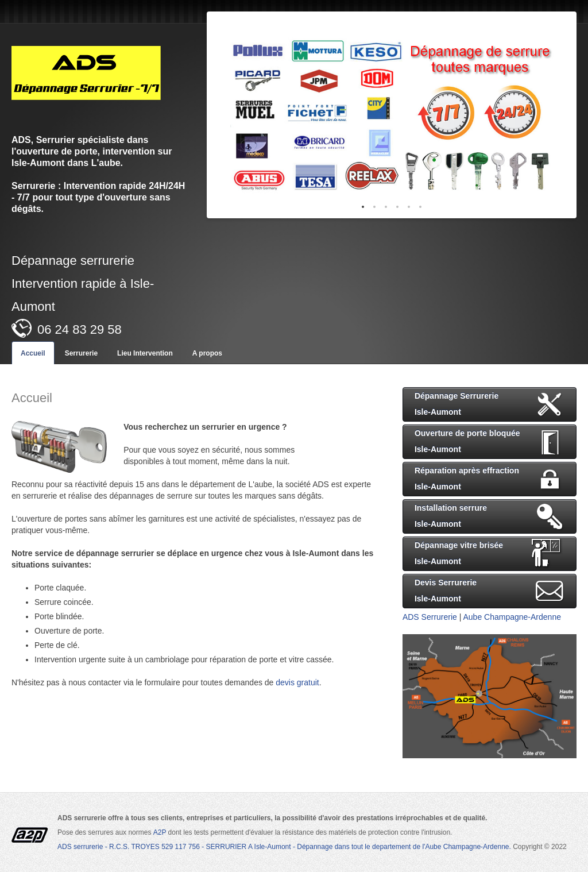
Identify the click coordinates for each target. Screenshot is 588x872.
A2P (161, 832)
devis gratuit (297, 682)
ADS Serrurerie (430, 617)
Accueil (33, 353)
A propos (207, 353)
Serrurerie (81, 353)
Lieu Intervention (145, 353)
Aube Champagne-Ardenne (512, 617)
